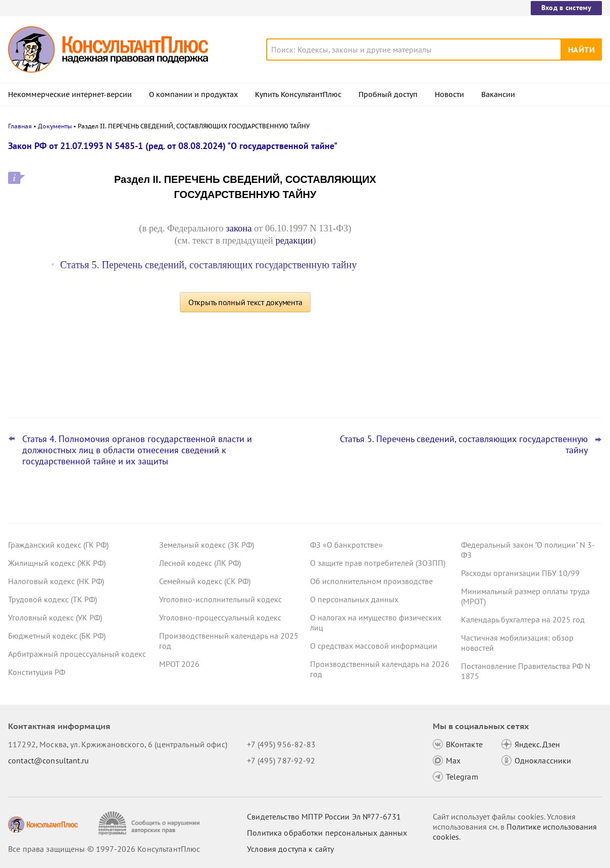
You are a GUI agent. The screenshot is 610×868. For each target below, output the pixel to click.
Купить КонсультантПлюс (298, 94)
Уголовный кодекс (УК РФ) (55, 617)
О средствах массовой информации (374, 646)
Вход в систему (566, 8)
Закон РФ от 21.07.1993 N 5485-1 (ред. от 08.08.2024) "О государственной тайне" (173, 146)
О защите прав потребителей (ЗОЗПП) (378, 563)
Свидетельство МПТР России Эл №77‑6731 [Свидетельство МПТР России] (324, 816)
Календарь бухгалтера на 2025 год (523, 619)
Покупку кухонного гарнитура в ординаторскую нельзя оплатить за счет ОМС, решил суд (520, 353)
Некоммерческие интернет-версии (70, 94)
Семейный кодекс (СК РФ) (205, 581)
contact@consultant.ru (48, 760)
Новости (449, 94)
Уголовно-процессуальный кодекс (220, 617)
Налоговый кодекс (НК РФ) (56, 581)
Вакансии (498, 94)
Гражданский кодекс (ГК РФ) (58, 545)
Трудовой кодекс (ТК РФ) (53, 599)
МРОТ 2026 (179, 664)
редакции (294, 240)
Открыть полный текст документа (245, 302)
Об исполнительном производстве (371, 581)
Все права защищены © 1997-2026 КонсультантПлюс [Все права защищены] (104, 849)
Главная (20, 126)
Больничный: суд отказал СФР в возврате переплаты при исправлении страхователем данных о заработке (526, 198)
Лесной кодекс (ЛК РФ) (200, 563)
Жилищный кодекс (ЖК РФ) (57, 563)
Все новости (482, 385)
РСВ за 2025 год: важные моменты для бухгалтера (527, 303)
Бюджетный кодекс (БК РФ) (57, 636)
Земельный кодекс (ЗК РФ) (207, 545)
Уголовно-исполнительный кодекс (220, 599)
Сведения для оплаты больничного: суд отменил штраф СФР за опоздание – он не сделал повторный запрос (526, 253)
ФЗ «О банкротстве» (346, 545)
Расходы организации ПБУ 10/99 (520, 573)
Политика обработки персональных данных (327, 833)
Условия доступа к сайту (290, 849)
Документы (55, 126)
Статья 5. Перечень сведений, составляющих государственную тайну (208, 265)
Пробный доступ (388, 94)
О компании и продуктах (193, 94)
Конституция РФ (37, 672)
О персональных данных (354, 599)
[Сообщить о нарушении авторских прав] (150, 823)
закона (239, 228)
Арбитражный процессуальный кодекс (77, 654)
